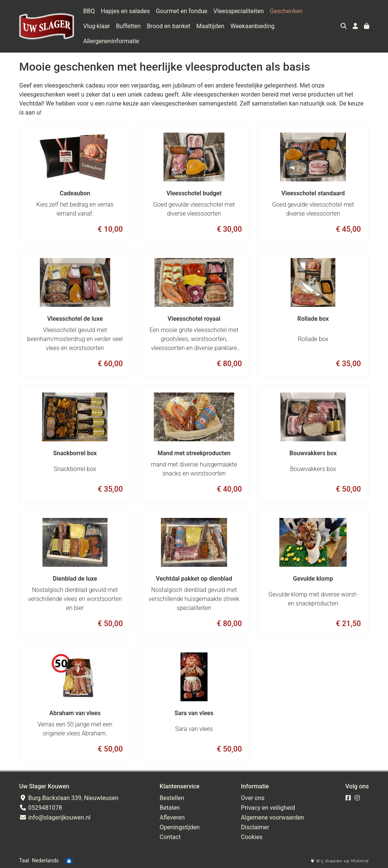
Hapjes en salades (125, 11)
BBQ (89, 11)
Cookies (252, 837)
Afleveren (172, 817)
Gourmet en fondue (181, 11)
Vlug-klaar (96, 26)
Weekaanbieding (252, 26)
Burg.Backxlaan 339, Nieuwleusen (69, 798)
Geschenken (286, 11)
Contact (170, 837)
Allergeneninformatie (111, 41)
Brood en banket (168, 26)
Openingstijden (180, 827)
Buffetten (128, 26)
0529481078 (41, 808)
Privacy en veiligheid (268, 808)
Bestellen (172, 798)
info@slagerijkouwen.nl (55, 817)
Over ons (253, 798)
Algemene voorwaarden (273, 817)
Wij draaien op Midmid (340, 861)
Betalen (170, 808)
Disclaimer (255, 827)
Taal (24, 860)
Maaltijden (210, 26)
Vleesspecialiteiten (239, 11)
